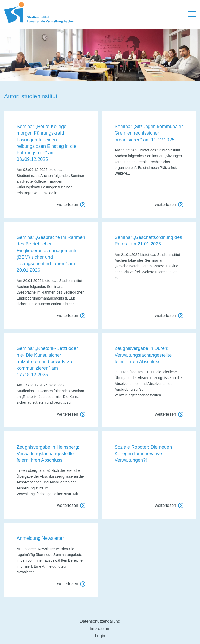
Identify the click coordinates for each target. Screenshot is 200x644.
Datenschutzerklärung (100, 621)
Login (100, 636)
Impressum (100, 629)
